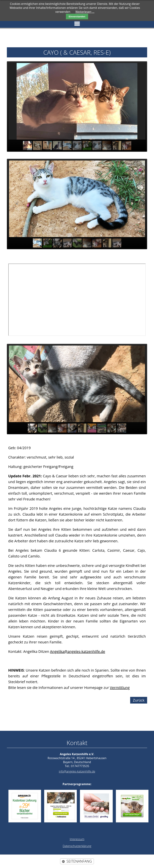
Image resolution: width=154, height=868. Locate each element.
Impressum (77, 839)
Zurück (139, 700)
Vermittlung (120, 688)
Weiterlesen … (85, 12)
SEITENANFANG (79, 861)
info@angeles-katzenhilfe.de (77, 771)
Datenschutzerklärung (77, 846)
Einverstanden (77, 17)
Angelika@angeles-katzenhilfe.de (78, 651)
